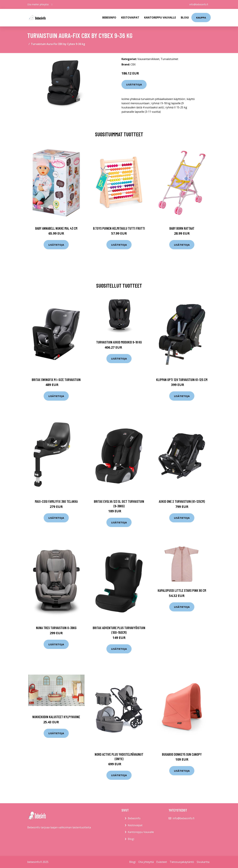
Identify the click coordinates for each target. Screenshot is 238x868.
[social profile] (52, 4)
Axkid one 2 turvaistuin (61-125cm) (182, 501)
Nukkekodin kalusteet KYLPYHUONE (56, 717)
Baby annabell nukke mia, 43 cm (56, 228)
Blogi (185, 18)
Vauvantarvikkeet (148, 59)
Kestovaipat (130, 18)
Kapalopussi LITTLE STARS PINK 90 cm (182, 590)
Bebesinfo (109, 18)
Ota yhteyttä (146, 862)
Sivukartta (203, 862)
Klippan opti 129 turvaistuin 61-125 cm (182, 380)
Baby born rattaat (182, 228)
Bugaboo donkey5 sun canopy (182, 754)
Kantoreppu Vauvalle (160, 18)
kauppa (201, 18)
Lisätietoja (134, 84)
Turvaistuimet (169, 59)
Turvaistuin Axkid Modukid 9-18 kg (119, 342)
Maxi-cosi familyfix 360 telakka (56, 501)
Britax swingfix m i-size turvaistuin (56, 380)
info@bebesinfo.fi (199, 4)
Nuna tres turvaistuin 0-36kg (56, 628)
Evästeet (162, 862)
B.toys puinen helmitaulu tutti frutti (119, 228)
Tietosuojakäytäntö (182, 862)
